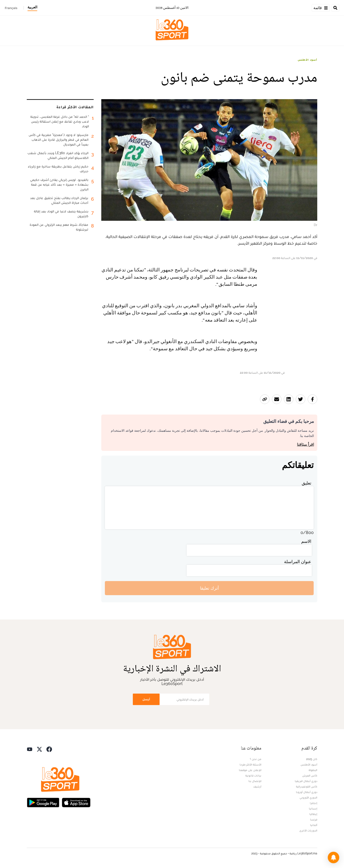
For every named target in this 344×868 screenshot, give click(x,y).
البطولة (313, 770)
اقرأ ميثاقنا (305, 445)
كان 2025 (312, 759)
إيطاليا (313, 814)
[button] (333, 857)
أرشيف (257, 787)
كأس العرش (310, 776)
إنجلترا (314, 803)
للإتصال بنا (255, 781)
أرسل (146, 699)
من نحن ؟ (256, 759)
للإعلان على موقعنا (250, 770)
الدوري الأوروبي (308, 798)
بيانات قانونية (253, 776)
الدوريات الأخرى (308, 830)
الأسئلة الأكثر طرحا (250, 765)
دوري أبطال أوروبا (307, 792)
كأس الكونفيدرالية (307, 787)
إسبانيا (313, 809)
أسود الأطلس (307, 60)
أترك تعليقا (209, 588)
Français (11, 8)
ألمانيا (314, 825)
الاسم (306, 541)
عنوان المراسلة (298, 562)
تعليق (306, 483)
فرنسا (314, 819)
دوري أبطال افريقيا (306, 781)
